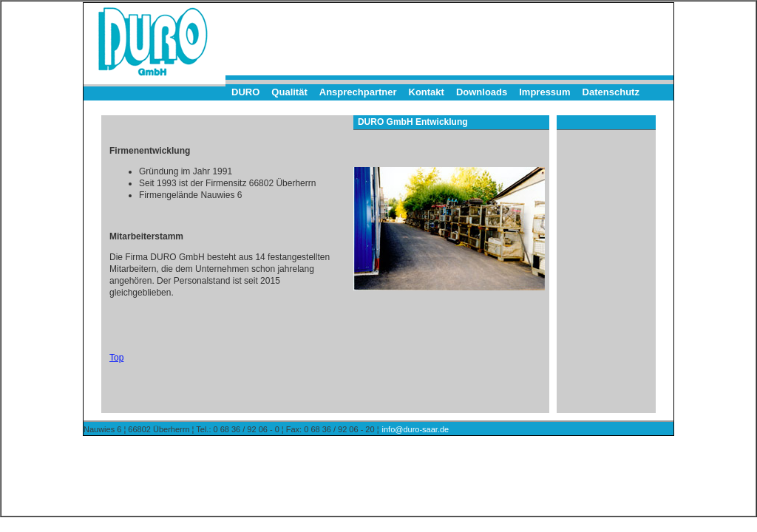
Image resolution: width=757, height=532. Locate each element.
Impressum (544, 92)
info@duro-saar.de (416, 429)
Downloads (482, 92)
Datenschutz (611, 92)
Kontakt (427, 92)
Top (116, 358)
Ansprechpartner (358, 92)
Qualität (289, 92)
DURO (245, 92)
